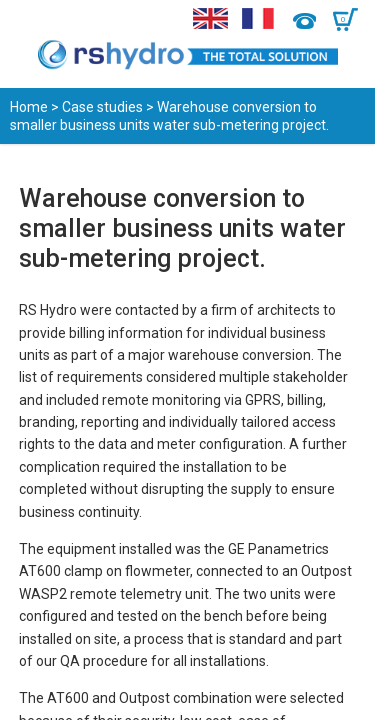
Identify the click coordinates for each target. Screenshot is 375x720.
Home (29, 107)
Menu (27, 20)
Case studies (102, 107)
